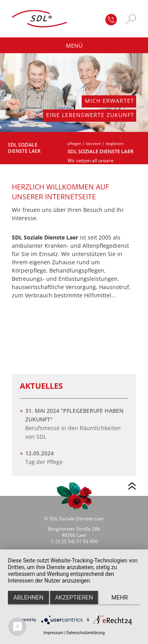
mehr (120, 598)
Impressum (53, 633)
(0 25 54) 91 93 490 (77, 541)
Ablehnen (28, 598)
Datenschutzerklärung (85, 633)
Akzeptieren (74, 598)
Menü (74, 45)
